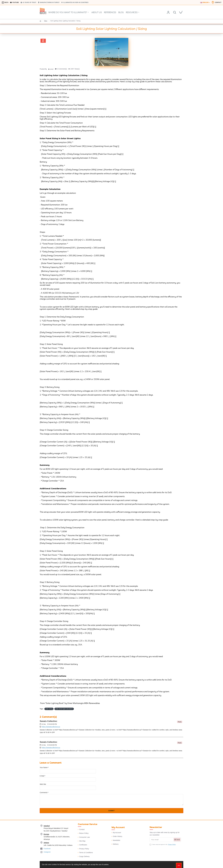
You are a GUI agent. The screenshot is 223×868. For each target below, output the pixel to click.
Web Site (43, 784)
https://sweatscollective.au (51, 727)
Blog (46, 21)
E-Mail (42, 776)
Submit (111, 811)
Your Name (44, 767)
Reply (180, 722)
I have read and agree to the (163, 845)
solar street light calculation (64, 709)
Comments (44, 793)
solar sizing (49, 709)
